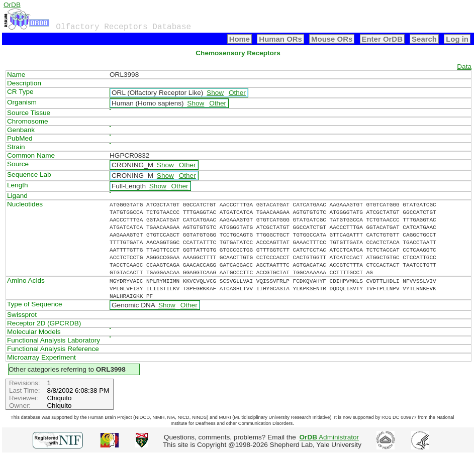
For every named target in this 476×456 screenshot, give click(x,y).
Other (237, 93)
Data (464, 67)
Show (215, 93)
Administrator (329, 437)
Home (240, 39)
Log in (457, 39)
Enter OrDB (382, 39)
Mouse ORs (332, 39)
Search (424, 39)
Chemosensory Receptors (238, 53)
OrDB (12, 5)
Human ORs (280, 39)
